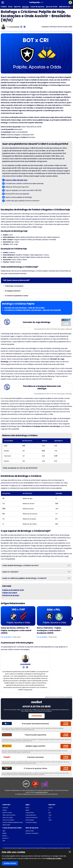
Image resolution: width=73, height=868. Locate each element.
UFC (50, 822)
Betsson (5, 841)
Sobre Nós (5, 812)
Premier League (30, 825)
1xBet (4, 836)
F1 (49, 815)
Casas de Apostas (37, 7)
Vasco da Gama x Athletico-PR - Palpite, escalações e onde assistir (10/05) (16, 630)
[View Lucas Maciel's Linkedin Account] (24, 27)
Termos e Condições (8, 825)
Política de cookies (8, 822)
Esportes (17, 7)
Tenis (50, 820)
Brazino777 (5, 843)
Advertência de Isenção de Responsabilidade (59, 702)
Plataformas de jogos (11, 595)
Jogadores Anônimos (41, 797)
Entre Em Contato (7, 817)
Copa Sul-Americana (32, 822)
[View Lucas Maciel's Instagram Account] (21, 27)
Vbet (4, 845)
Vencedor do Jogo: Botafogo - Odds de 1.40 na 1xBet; (25, 308)
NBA (50, 817)
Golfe (50, 825)
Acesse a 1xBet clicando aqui (16, 180)
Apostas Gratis (30, 836)
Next (71, 619)
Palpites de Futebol (10, 593)
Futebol (4, 7)
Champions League (31, 827)
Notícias (25, 7)
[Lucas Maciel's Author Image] (25, 660)
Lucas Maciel (14, 27)
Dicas (10, 7)
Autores (5, 815)
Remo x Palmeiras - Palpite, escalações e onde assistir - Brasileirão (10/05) (49, 630)
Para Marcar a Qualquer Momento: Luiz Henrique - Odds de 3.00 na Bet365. (33, 310)
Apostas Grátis (52, 7)
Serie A (27, 812)
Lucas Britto (7, 637)
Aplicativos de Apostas (32, 838)
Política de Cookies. (54, 858)
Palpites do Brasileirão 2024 (13, 590)
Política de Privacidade (9, 820)
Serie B (27, 815)
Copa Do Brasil (30, 817)
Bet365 (4, 838)
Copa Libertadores (31, 820)
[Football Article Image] (18, 616)
